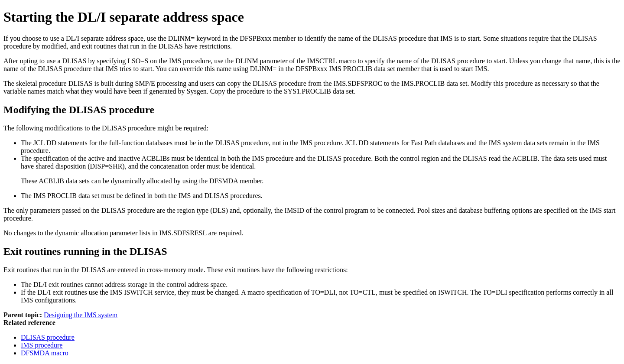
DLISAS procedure (48, 337)
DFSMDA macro (45, 353)
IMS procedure (42, 345)
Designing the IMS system (81, 315)
